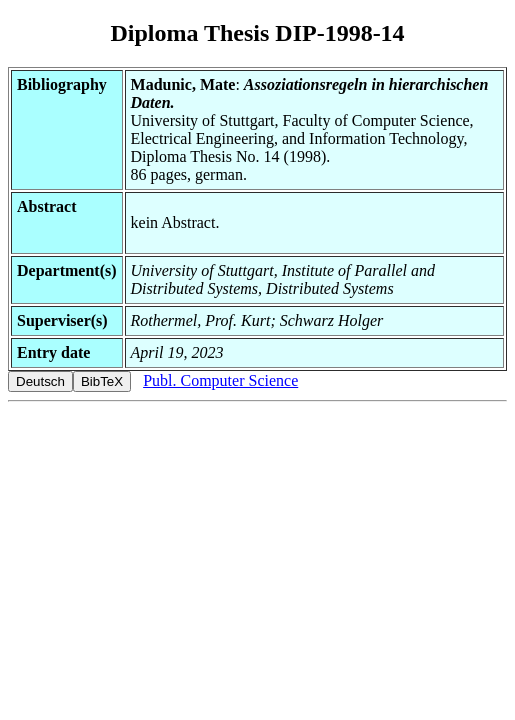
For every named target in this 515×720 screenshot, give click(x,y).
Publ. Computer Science (220, 380)
